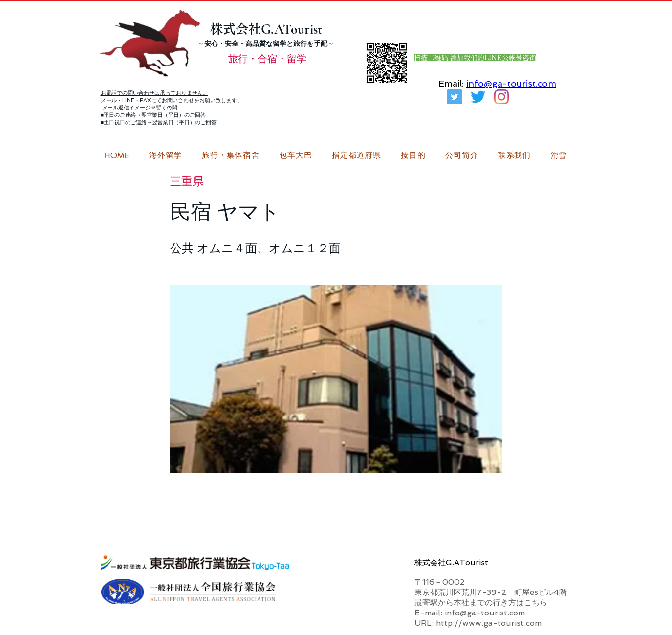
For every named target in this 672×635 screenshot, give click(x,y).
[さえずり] (478, 97)
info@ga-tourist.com (511, 83)
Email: (451, 83)
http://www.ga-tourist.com (489, 623)
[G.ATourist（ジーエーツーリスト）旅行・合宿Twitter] (455, 97)
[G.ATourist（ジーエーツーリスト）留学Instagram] (501, 97)
